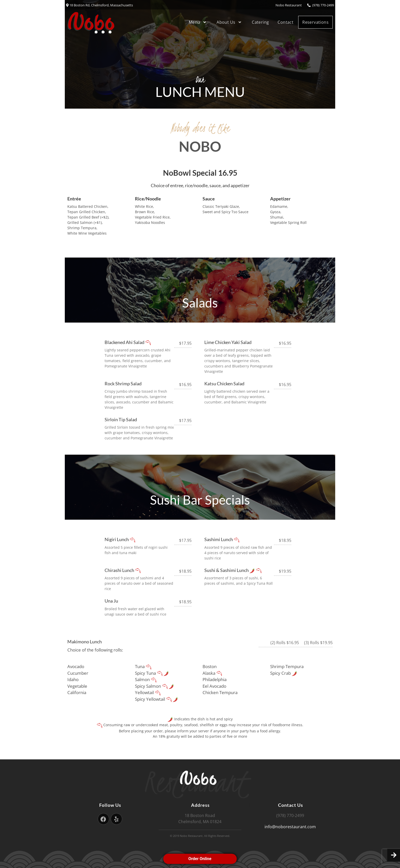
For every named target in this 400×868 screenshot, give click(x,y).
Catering (260, 22)
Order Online (200, 859)
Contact (285, 22)
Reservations (315, 22)
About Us (230, 22)
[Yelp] (116, 819)
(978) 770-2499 (321, 5)
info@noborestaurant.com (290, 827)
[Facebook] (103, 819)
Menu (198, 22)
